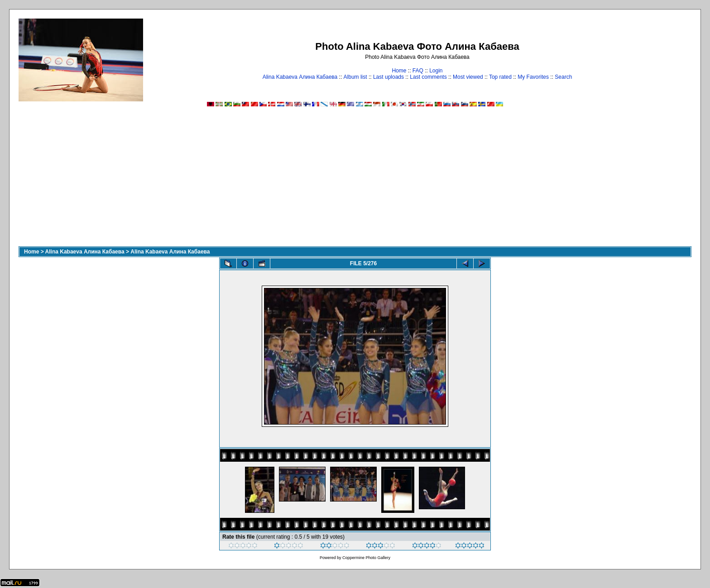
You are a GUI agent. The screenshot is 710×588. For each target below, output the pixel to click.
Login (436, 71)
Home (399, 71)
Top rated (500, 77)
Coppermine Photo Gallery (366, 558)
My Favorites (533, 77)
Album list (355, 77)
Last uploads (389, 77)
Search (563, 77)
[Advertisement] (355, 178)
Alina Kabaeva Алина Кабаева (300, 77)
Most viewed (468, 77)
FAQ (418, 71)
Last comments (428, 77)
